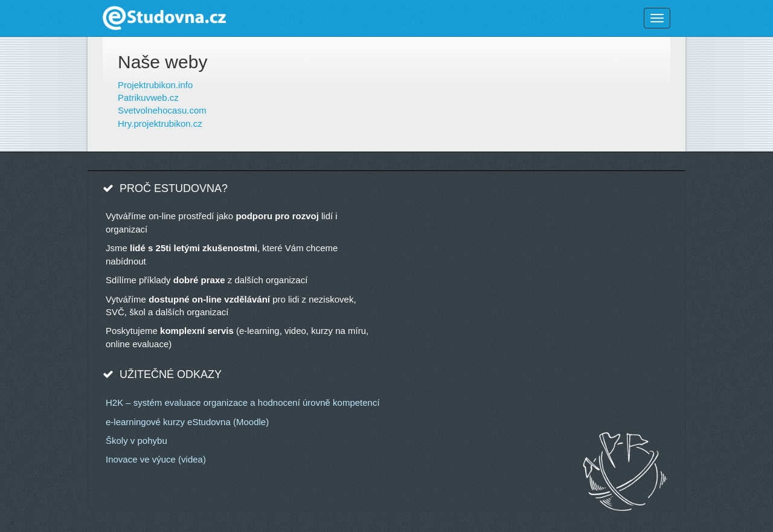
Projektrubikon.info (155, 85)
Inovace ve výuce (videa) (156, 459)
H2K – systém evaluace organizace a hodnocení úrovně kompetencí (243, 402)
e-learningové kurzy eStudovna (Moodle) (187, 422)
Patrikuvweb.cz (148, 98)
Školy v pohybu (136, 441)
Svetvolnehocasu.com (162, 110)
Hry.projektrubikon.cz (160, 123)
